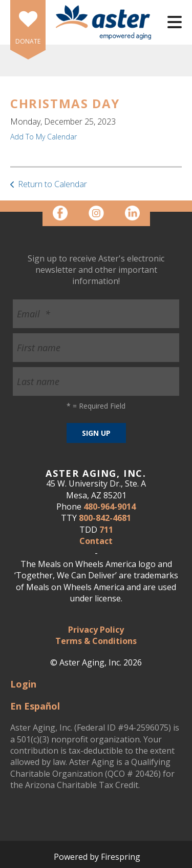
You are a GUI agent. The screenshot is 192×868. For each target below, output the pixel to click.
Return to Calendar (52, 184)
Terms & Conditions (96, 641)
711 (106, 530)
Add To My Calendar (44, 137)
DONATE (28, 41)
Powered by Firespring (97, 857)
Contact (96, 541)
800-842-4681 (105, 518)
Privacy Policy (96, 630)
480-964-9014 (110, 507)
